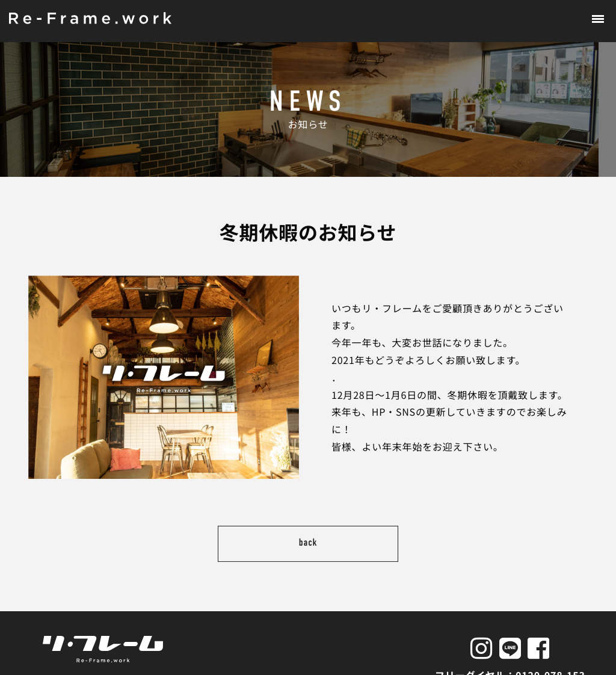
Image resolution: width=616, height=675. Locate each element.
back (308, 527)
